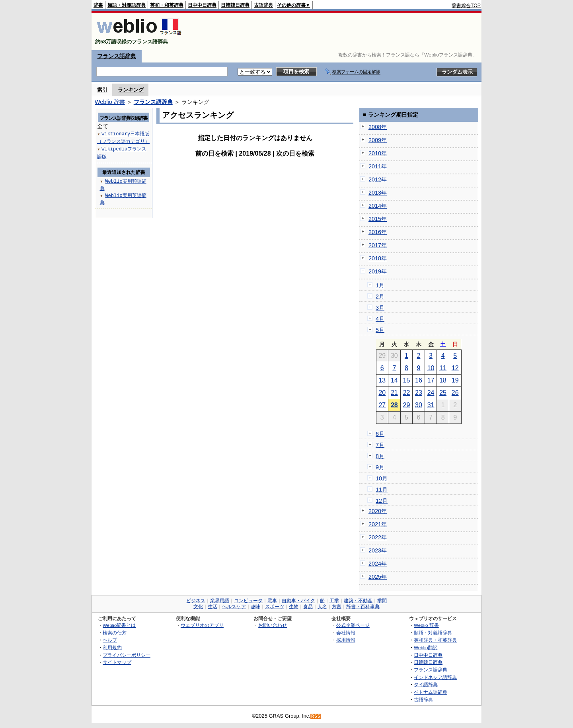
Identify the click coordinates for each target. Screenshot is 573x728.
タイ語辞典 (426, 684)
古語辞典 (263, 5)
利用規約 (112, 647)
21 (394, 393)
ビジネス (196, 601)
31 (431, 405)
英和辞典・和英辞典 (435, 640)
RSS (316, 716)
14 (394, 380)
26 (455, 393)
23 (419, 393)
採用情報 (346, 640)
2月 (380, 297)
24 (431, 393)
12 (455, 368)
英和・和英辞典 (167, 5)
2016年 (378, 232)
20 (382, 393)
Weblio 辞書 (110, 102)
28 (394, 405)
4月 (380, 319)
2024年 (378, 564)
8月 (380, 456)
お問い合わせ (273, 625)
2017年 (378, 245)
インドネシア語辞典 (435, 677)
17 (431, 380)
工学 (334, 601)
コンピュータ (248, 601)
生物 (294, 607)
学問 (382, 601)
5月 (380, 330)
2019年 (378, 271)
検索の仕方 (115, 633)
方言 (337, 607)
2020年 (378, 511)
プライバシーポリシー (127, 655)
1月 (380, 285)
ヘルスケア (234, 607)
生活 (212, 607)
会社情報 (346, 633)
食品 (308, 607)
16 (419, 380)
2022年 (378, 537)
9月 (380, 467)
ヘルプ (110, 640)
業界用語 (220, 601)
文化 (198, 607)
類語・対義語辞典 (127, 5)
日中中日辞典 (202, 5)
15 (407, 380)
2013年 (378, 193)
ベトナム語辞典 (431, 692)
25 (443, 393)
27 (382, 405)
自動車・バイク (298, 601)
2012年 (378, 180)
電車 (272, 601)
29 (407, 405)
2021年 (378, 524)
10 (431, 368)
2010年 (378, 153)
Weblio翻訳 (426, 647)
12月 (382, 501)
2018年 (378, 258)
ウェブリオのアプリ (202, 625)
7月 (380, 445)
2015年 (378, 219)
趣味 (255, 607)
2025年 (378, 577)
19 (455, 380)
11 (443, 368)
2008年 (378, 127)
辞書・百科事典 (363, 607)
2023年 (378, 550)
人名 (322, 607)
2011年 (378, 166)
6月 (380, 434)
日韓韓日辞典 (235, 5)
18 (443, 380)
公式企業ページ (353, 625)
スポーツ (275, 607)
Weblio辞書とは (119, 625)
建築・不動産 (358, 601)
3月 (380, 308)
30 (419, 405)
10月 (382, 478)
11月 (382, 490)
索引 (102, 90)
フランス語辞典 (117, 56)
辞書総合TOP (466, 6)
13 (382, 380)
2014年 (378, 206)
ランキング (131, 90)
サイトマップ (117, 662)
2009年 (378, 140)
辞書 (98, 5)
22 (407, 393)
